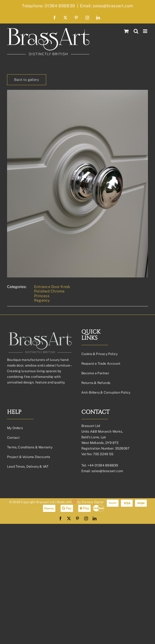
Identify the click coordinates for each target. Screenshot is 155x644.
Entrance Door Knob (52, 287)
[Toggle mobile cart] (126, 31)
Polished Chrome (49, 291)
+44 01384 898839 (103, 465)
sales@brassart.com (107, 471)
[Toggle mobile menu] (145, 31)
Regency (42, 300)
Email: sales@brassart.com (107, 6)
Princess (42, 296)
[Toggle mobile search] (136, 31)
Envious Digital (93, 502)
